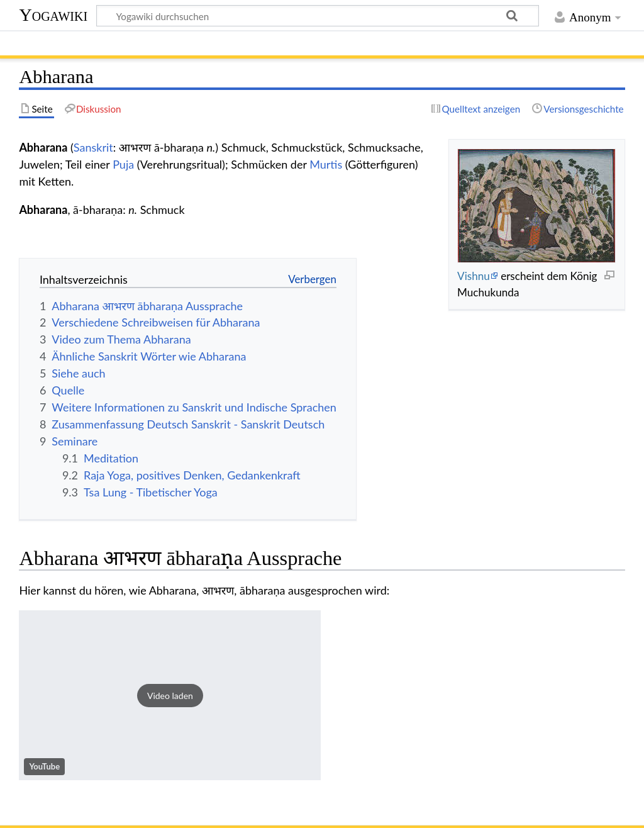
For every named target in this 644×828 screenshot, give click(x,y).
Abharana (43, 210)
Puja (123, 164)
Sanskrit (93, 147)
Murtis (326, 164)
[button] (170, 695)
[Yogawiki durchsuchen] (318, 16)
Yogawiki (53, 15)
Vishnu (474, 276)
